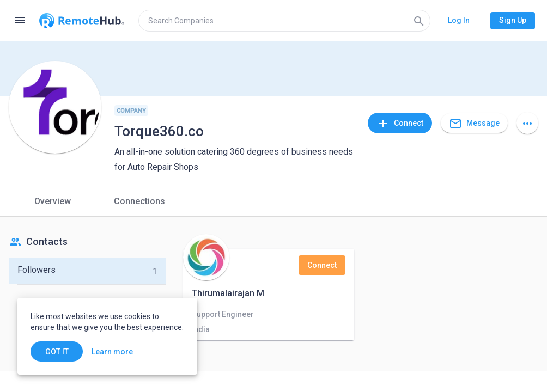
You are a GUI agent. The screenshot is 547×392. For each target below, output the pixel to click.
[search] (284, 21)
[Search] (419, 21)
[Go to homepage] (82, 21)
